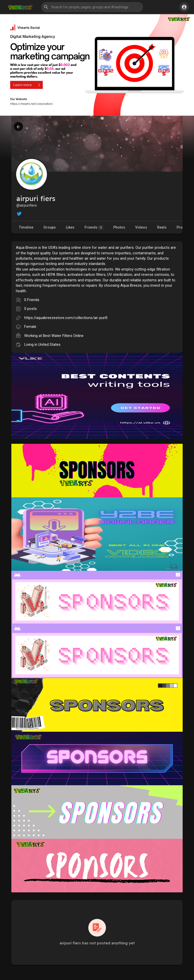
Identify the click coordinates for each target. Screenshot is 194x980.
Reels (162, 227)
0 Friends (32, 300)
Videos (141, 227)
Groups (50, 227)
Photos (119, 227)
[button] (92, 7)
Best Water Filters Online (63, 336)
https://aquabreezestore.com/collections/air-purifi (66, 318)
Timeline (26, 227)
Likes (70, 227)
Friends (94, 227)
